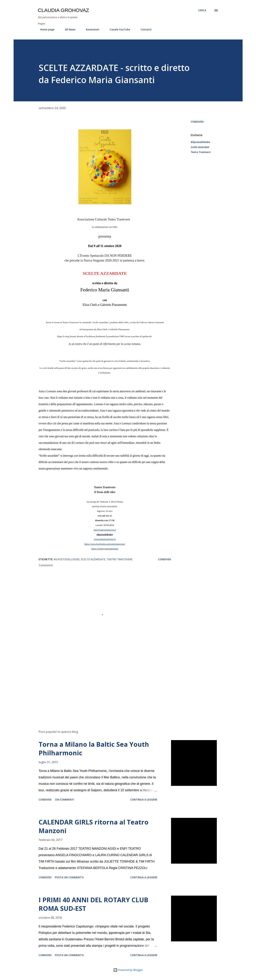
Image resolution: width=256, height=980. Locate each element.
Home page (45, 29)
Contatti (144, 29)
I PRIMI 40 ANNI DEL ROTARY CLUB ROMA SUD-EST (93, 904)
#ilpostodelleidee (200, 142)
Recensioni (90, 29)
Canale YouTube (118, 29)
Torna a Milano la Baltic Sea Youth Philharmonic (94, 749)
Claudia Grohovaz (64, 10)
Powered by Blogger (128, 970)
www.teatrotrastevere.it (105, 539)
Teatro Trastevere (201, 152)
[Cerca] (202, 10)
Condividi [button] (197, 122)
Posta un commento (69, 877)
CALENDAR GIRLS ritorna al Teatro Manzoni (94, 826)
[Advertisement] (99, 685)
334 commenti (64, 800)
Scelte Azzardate (200, 147)
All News (68, 29)
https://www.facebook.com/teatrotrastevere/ (105, 544)
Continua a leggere (144, 800)
